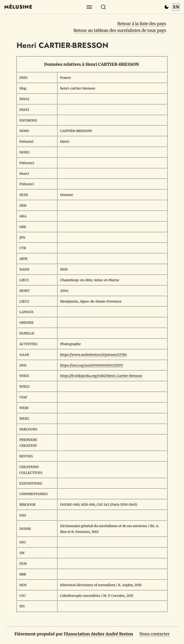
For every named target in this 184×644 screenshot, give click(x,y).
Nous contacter (154, 634)
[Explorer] (89, 7)
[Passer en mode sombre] (167, 7)
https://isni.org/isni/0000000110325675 (92, 365)
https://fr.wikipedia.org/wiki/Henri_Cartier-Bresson (101, 376)
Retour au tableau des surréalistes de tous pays (120, 30)
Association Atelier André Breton (99, 634)
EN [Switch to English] (176, 7)
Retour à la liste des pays (142, 24)
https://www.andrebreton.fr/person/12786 (93, 355)
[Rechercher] (103, 7)
